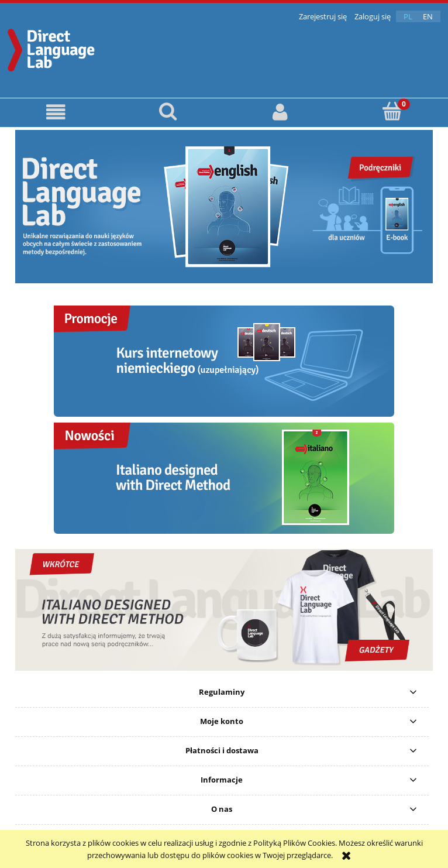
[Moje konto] (280, 112)
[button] (56, 112)
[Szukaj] (168, 111)
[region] (224, 207)
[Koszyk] (392, 111)
